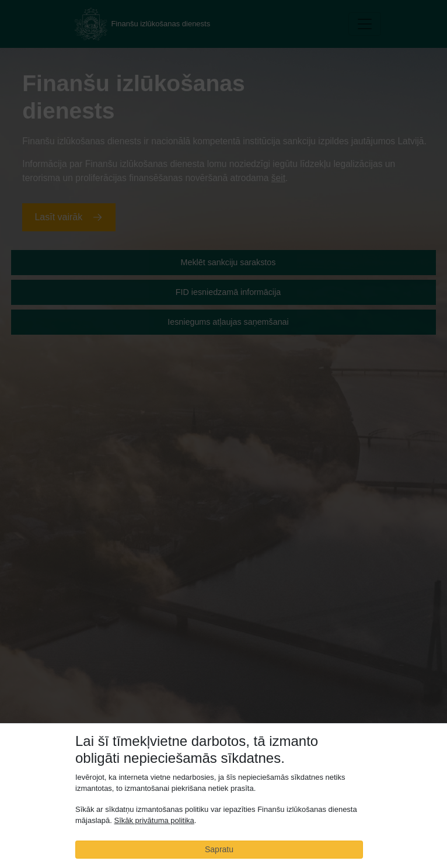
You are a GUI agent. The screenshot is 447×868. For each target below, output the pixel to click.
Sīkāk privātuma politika (154, 821)
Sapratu (219, 849)
